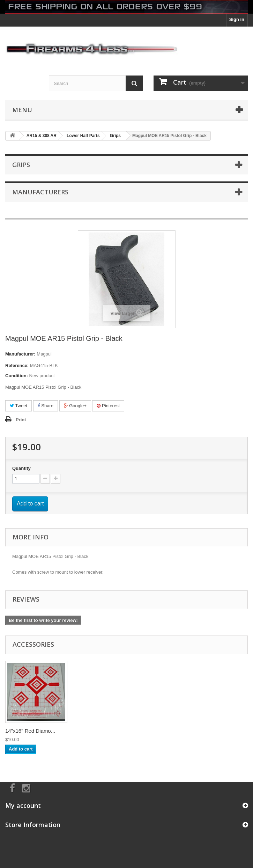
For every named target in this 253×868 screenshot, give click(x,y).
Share (46, 406)
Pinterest (108, 406)
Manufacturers (40, 192)
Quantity (21, 468)
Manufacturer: (20, 354)
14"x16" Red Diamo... (30, 731)
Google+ (75, 406)
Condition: (17, 376)
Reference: (17, 365)
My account (23, 805)
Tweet (18, 406)
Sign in (237, 19)
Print (21, 420)
